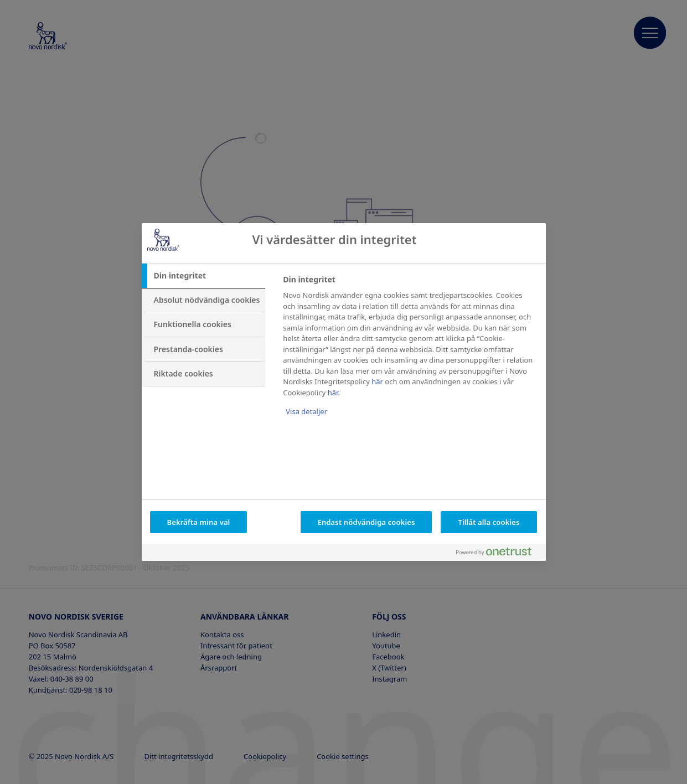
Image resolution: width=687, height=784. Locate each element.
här (377, 381)
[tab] (204, 276)
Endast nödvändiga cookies (366, 522)
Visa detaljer (306, 411)
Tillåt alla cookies (489, 522)
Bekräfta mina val (199, 522)
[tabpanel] (409, 353)
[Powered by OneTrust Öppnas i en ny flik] (498, 554)
